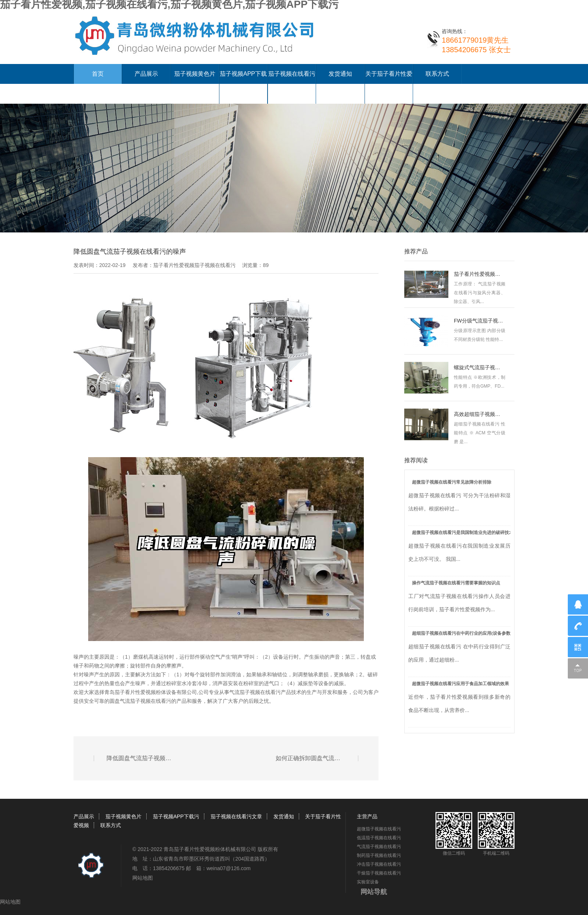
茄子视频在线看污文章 (236, 816)
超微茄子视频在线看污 (379, 829)
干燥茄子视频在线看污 (379, 873)
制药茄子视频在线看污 (379, 855)
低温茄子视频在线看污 (379, 838)
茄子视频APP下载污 (176, 816)
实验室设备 (368, 882)
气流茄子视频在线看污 (255, 692)
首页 (98, 74)
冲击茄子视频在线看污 (379, 864)
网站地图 (143, 878)
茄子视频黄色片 (195, 74)
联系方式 (437, 74)
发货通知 (340, 74)
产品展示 (146, 74)
